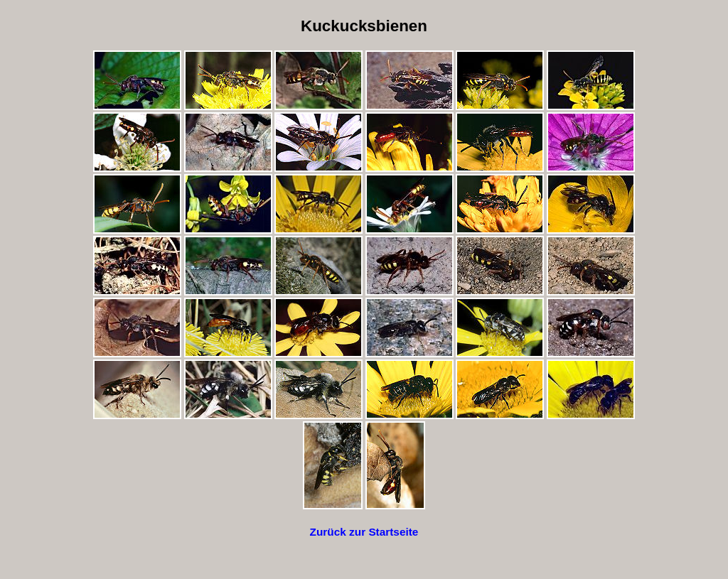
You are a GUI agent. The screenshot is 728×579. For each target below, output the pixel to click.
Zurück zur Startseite (364, 532)
